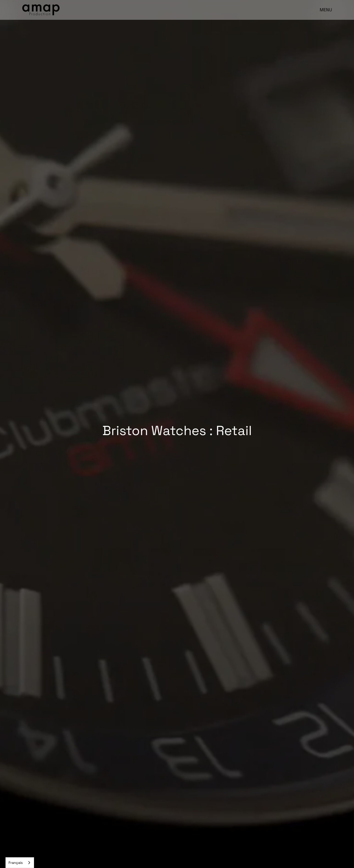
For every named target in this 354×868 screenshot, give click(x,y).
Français (16, 863)
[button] (323, 10)
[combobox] (20, 863)
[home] (41, 10)
